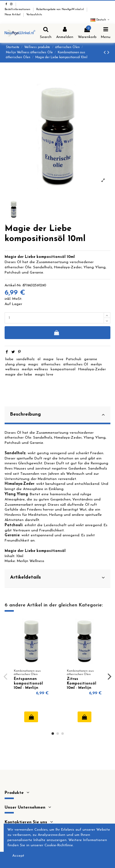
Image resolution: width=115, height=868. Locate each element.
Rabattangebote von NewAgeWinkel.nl (61, 9)
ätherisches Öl (76, 364)
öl (39, 359)
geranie (91, 359)
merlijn (96, 364)
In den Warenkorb (56, 333)
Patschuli (74, 359)
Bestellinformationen (18, 9)
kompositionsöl (63, 369)
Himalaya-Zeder (92, 369)
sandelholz (25, 359)
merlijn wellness (35, 369)
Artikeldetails (57, 578)
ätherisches (51, 364)
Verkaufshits (34, 15)
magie (48, 359)
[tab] (57, 416)
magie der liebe (19, 375)
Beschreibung (57, 415)
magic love (44, 375)
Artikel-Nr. (13, 285)
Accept (18, 856)
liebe (9, 359)
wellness (12, 369)
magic (33, 364)
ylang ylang (15, 364)
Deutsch (100, 20)
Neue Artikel (13, 15)
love (60, 359)
